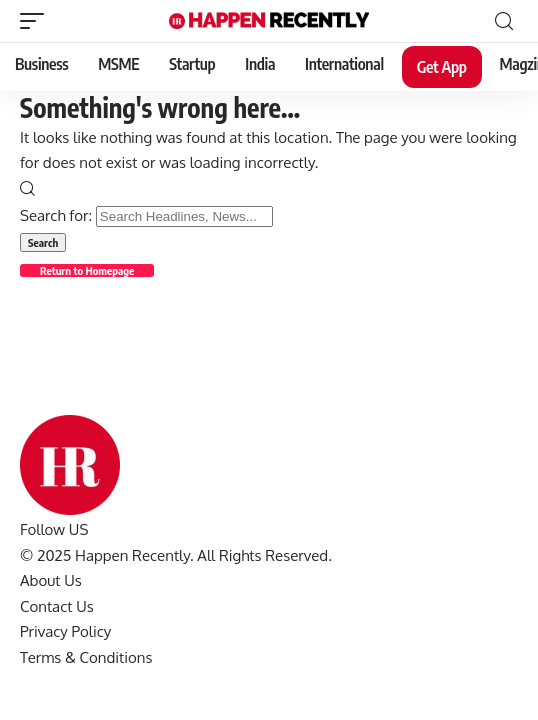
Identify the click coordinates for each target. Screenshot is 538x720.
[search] (504, 21)
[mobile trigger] (37, 21)
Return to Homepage (87, 270)
